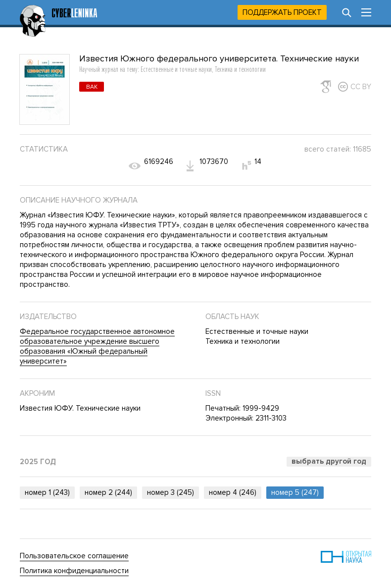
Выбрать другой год (329, 461)
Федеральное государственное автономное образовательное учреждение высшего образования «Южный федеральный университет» (97, 346)
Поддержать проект (282, 12)
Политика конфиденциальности (74, 571)
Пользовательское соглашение (74, 556)
